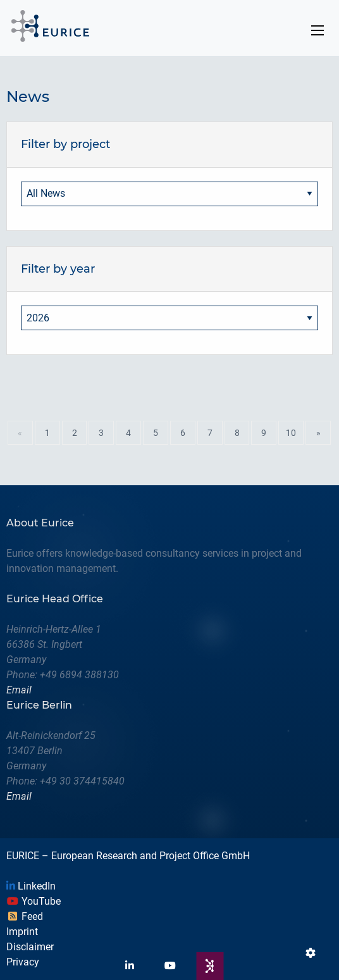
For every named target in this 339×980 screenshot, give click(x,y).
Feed (25, 916)
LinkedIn (31, 886)
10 (291, 433)
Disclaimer (30, 947)
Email (19, 690)
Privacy (23, 962)
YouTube (34, 901)
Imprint (22, 932)
